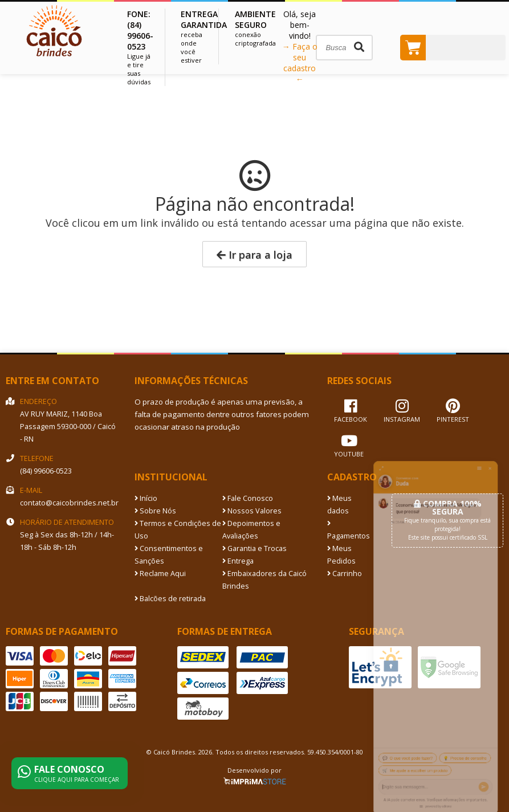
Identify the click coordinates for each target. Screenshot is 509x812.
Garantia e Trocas (254, 548)
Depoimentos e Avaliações (251, 530)
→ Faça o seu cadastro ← (300, 63)
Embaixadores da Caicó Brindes (264, 580)
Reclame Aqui (160, 574)
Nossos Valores (252, 511)
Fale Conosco (248, 498)
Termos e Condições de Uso (178, 530)
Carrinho (345, 574)
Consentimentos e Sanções (169, 555)
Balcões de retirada (170, 599)
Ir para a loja (254, 255)
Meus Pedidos (341, 555)
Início (146, 498)
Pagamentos (349, 531)
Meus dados (339, 505)
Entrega (238, 561)
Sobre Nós (155, 511)
